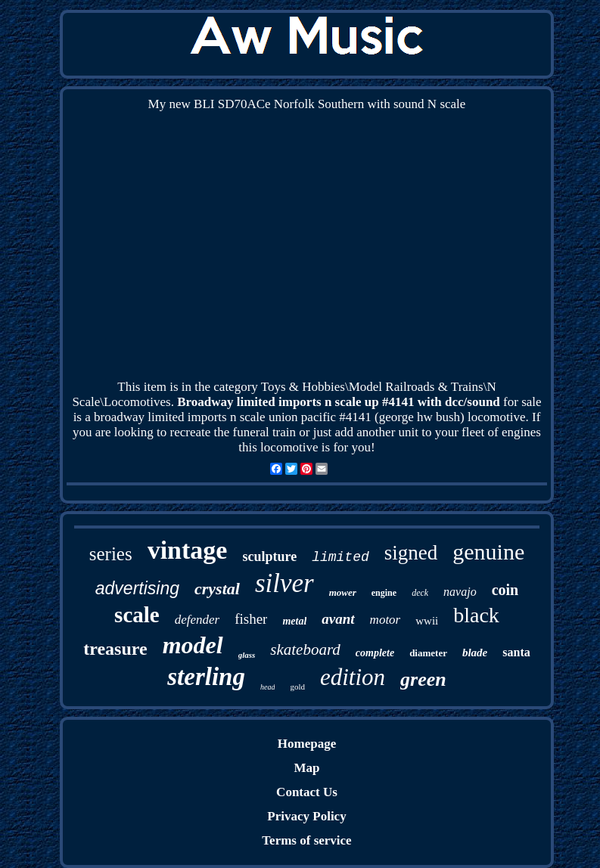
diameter (428, 653)
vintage (188, 550)
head (267, 687)
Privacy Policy (306, 816)
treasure (115, 649)
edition (353, 677)
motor (385, 620)
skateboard (305, 649)
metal (294, 621)
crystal (217, 589)
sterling (206, 677)
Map (306, 768)
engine (384, 593)
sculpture (269, 556)
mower (343, 592)
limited (340, 557)
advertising (137, 588)
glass (247, 655)
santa (516, 652)
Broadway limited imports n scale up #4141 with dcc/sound (339, 402)
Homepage (307, 744)
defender (197, 620)
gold (297, 687)
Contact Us (307, 792)
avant (338, 619)
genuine (488, 552)
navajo (460, 592)
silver (284, 583)
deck (420, 593)
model (193, 645)
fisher (251, 619)
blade (475, 653)
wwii (427, 621)
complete (375, 653)
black (476, 615)
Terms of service (306, 840)
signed (411, 553)
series (111, 554)
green (423, 679)
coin (505, 590)
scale (137, 615)
